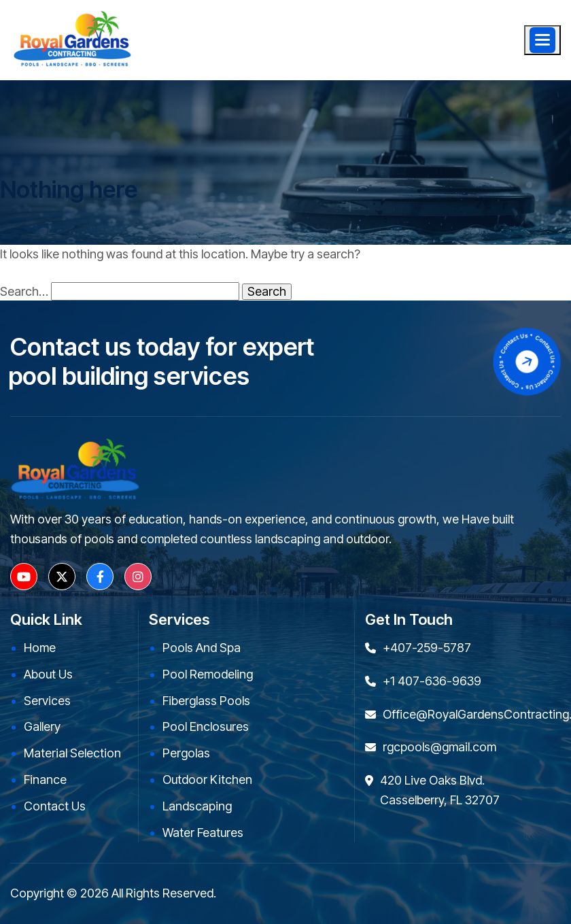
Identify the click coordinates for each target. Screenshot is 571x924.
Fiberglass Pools (206, 701)
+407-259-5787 (427, 648)
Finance (45, 780)
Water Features (203, 833)
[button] (542, 40)
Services (47, 701)
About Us (48, 674)
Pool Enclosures (206, 726)
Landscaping (197, 806)
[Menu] (542, 40)
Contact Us (55, 806)
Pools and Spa (202, 648)
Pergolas (186, 753)
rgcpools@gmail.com (439, 747)
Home (40, 648)
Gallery (42, 726)
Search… (24, 292)
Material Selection (72, 753)
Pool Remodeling (208, 674)
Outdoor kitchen (207, 780)
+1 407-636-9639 (432, 681)
